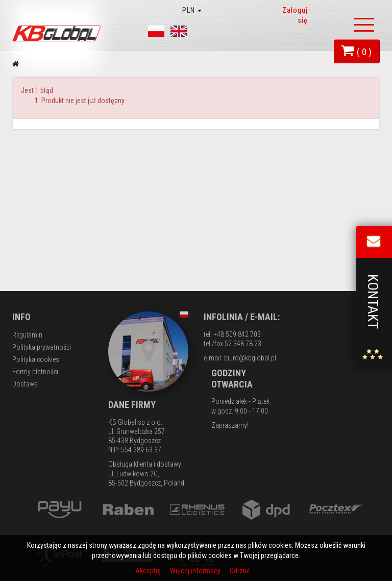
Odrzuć (240, 571)
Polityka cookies (36, 359)
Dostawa (25, 384)
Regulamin (27, 335)
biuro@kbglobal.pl (250, 358)
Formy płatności (35, 372)
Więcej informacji (196, 571)
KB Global (58, 33)
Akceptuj (149, 571)
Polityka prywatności (42, 347)
